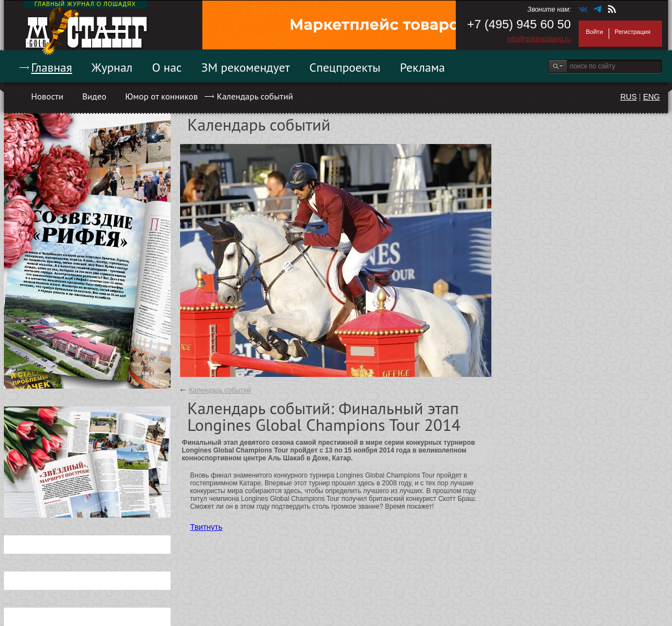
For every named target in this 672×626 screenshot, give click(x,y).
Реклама (423, 67)
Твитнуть (206, 527)
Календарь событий (255, 96)
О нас (167, 67)
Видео (94, 96)
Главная (52, 67)
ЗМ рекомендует (246, 67)
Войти (594, 32)
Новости (47, 96)
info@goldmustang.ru (539, 39)
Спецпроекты (345, 67)
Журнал (112, 67)
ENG (651, 97)
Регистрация (633, 32)
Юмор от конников (161, 96)
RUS (629, 97)
